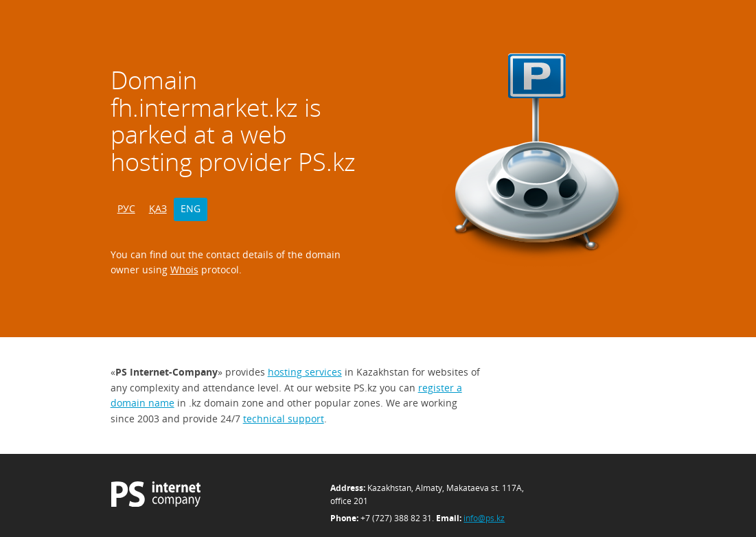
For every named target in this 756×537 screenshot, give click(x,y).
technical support (284, 419)
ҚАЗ (158, 208)
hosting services (305, 372)
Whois (184, 270)
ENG (191, 208)
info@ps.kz (484, 518)
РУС (126, 208)
